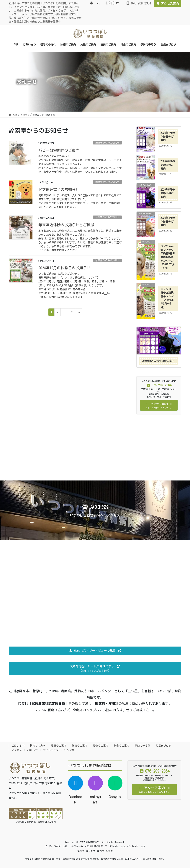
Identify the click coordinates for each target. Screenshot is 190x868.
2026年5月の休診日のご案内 (168, 193)
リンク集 (69, 750)
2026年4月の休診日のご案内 (168, 222)
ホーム (95, 3)
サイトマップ (51, 750)
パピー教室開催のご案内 (59, 150)
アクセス (17, 750)
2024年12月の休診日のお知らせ (64, 268)
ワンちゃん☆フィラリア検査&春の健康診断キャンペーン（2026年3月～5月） (168, 257)
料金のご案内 (122, 746)
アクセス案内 (168, 4)
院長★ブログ (163, 746)
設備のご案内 (101, 746)
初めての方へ (38, 746)
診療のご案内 (59, 746)
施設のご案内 (80, 746)
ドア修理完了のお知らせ (59, 189)
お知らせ (112, 3)
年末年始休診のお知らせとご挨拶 (66, 225)
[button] (95, 651)
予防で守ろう (142, 746)
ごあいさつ (18, 746)
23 (72, 313)
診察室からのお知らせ (107, 143)
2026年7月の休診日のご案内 (168, 137)
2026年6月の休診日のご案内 (168, 165)
